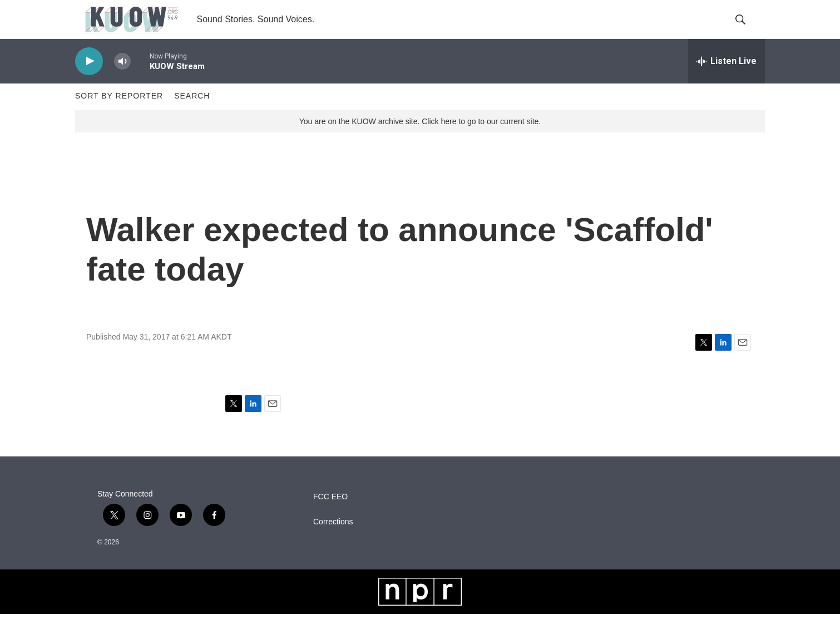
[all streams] (727, 81)
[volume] (122, 81)
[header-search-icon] (747, 30)
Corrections (333, 541)
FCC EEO (330, 516)
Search (192, 116)
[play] (89, 81)
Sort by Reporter (119, 116)
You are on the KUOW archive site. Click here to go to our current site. (420, 141)
